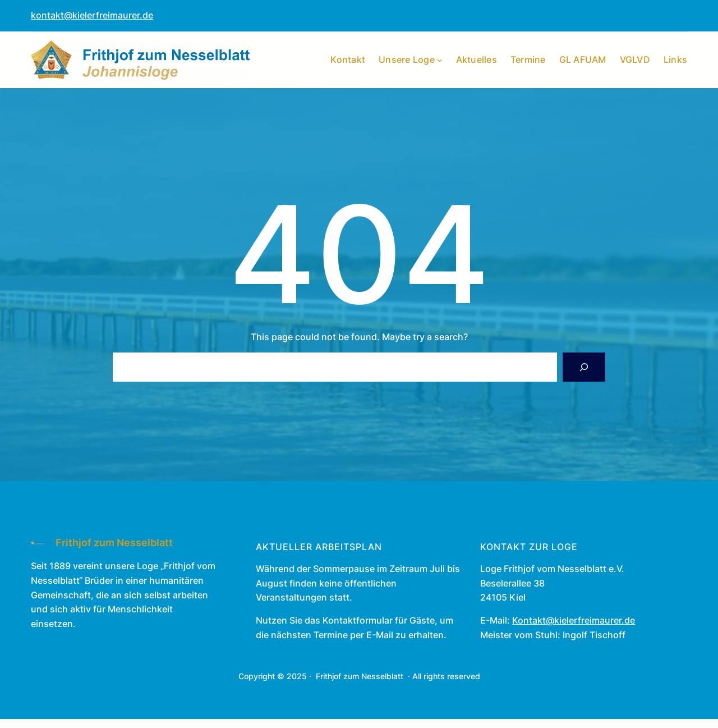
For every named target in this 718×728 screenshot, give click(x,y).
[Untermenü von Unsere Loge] (440, 60)
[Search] (584, 367)
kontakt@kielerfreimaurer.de (92, 15)
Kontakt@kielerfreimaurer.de (574, 620)
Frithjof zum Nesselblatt (114, 542)
